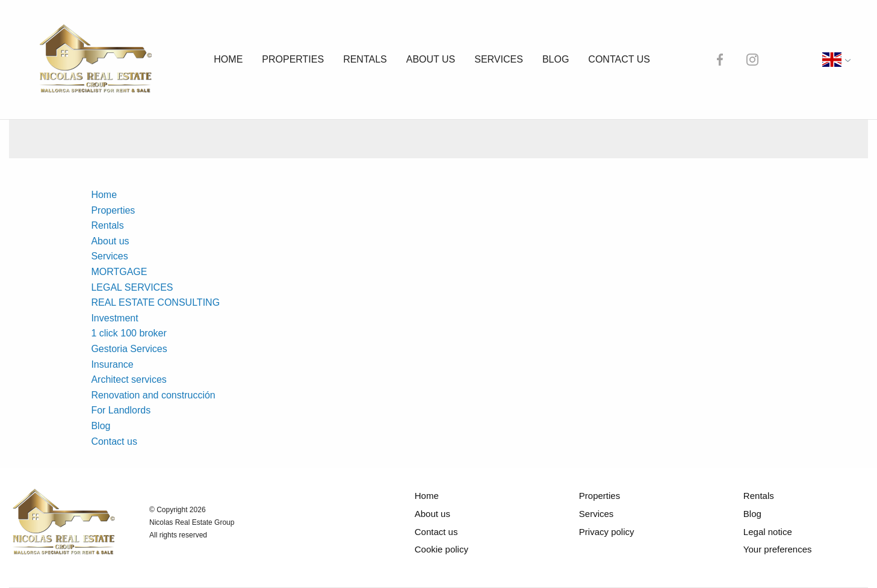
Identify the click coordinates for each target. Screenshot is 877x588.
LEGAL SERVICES (132, 287)
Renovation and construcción (161, 395)
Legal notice (770, 532)
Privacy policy (606, 532)
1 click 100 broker (131, 333)
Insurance (115, 364)
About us (434, 59)
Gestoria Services (131, 349)
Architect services (133, 379)
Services (503, 59)
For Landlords (124, 410)
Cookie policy (438, 549)
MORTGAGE (119, 272)
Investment (119, 318)
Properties (293, 59)
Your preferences (780, 549)
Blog (560, 59)
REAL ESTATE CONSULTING (156, 302)
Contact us (624, 59)
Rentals (367, 59)
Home (227, 59)
